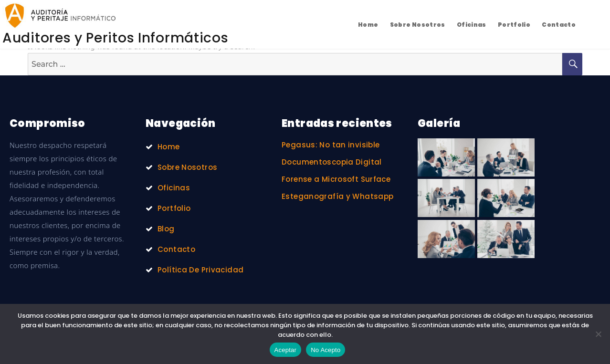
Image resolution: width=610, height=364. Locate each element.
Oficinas (472, 25)
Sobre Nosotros (418, 25)
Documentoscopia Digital (332, 162)
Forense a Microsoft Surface (336, 179)
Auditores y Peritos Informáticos (115, 38)
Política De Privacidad (200, 270)
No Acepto (326, 350)
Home (368, 25)
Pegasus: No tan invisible (331, 145)
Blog (166, 229)
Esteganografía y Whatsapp (337, 196)
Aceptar (286, 350)
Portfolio (514, 25)
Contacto (559, 25)
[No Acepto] (598, 334)
